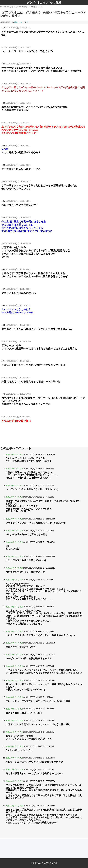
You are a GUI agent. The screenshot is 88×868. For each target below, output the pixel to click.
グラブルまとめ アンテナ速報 (44, 3)
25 (28, 22)
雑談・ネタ (18, 22)
